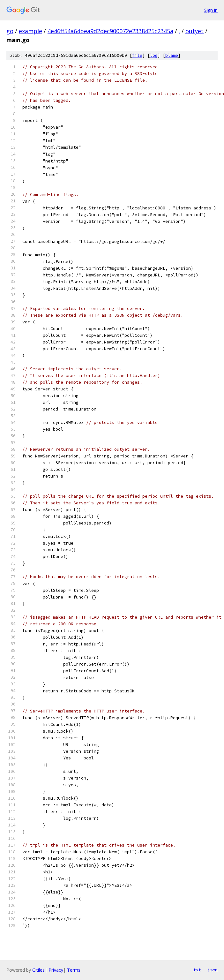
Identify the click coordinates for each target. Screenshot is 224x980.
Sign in (211, 10)
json (213, 970)
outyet (194, 31)
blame (172, 55)
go (10, 31)
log (154, 55)
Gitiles (38, 970)
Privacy (56, 970)
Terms (74, 970)
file (137, 55)
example (30, 31)
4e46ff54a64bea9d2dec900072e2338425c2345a (110, 31)
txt (197, 970)
